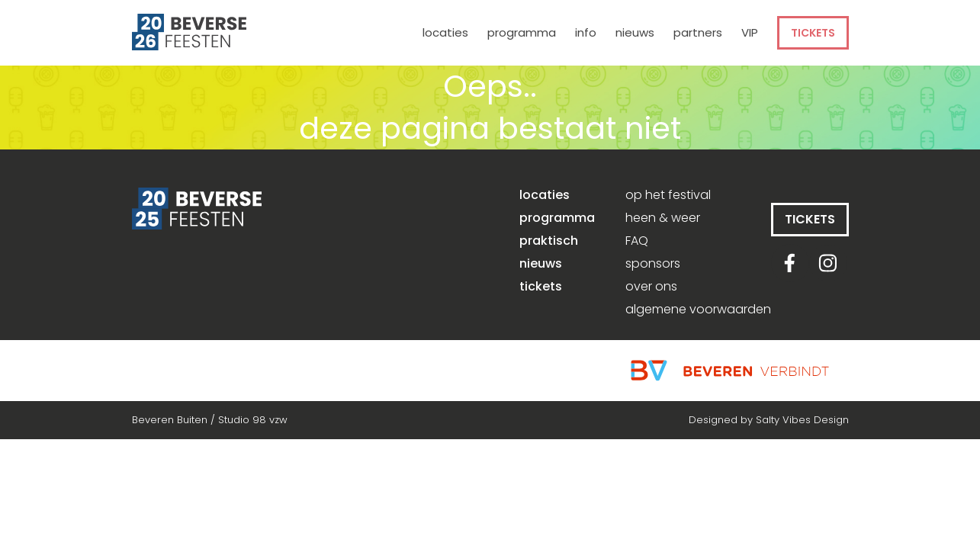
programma (522, 32)
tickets (813, 33)
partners (698, 32)
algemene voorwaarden (698, 310)
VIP (750, 32)
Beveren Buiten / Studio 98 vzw (210, 420)
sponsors (653, 264)
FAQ (637, 241)
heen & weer (663, 218)
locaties (445, 32)
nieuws (635, 32)
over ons (651, 287)
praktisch (549, 241)
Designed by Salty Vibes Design (769, 420)
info (586, 32)
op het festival (668, 195)
